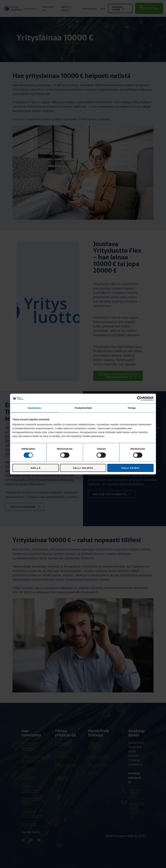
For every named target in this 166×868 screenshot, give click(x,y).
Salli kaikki (130, 468)
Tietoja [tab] (132, 408)
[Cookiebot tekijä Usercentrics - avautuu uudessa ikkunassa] (139, 398)
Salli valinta (83, 468)
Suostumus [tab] (34, 408)
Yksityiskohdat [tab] (83, 408)
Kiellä (36, 468)
